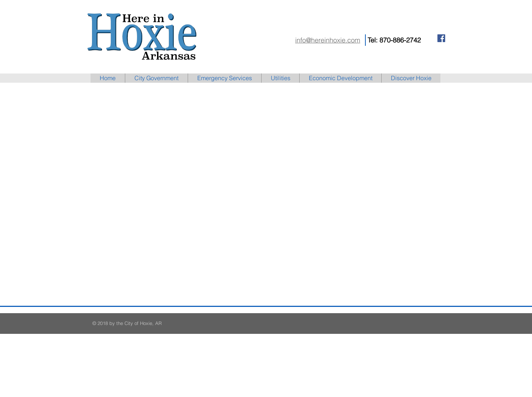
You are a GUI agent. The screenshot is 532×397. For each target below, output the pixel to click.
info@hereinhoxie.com (328, 40)
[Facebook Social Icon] (441, 38)
